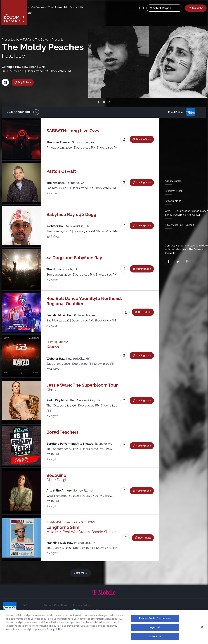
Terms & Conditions (55, 605)
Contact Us (37, 13)
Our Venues (49, 7)
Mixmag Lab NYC (59, 342)
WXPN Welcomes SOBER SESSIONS (71, 522)
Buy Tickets (26, 82)
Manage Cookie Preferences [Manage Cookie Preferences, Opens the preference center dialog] (155, 618)
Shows (35, 7)
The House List (68, 7)
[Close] (202, 627)
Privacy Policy (81, 605)
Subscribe (198, 8)
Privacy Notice (54, 629)
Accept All (155, 637)
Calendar (52, 13)
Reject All (155, 627)
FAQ (25, 605)
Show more (81, 573)
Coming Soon (143, 139)
